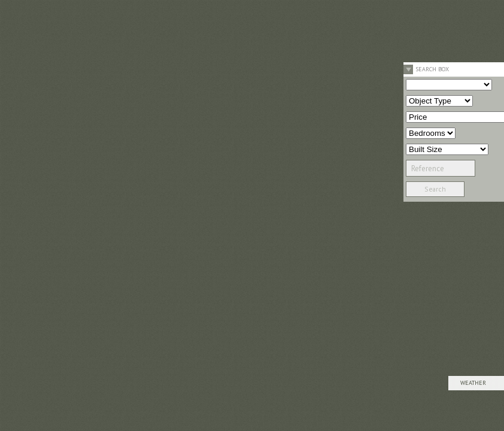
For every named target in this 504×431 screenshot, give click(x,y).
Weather (473, 383)
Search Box (432, 69)
